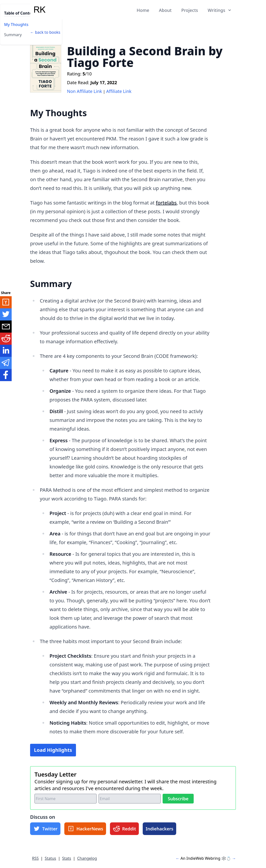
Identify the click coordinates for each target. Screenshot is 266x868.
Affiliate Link (119, 91)
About (165, 10)
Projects (190, 10)
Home (143, 10)
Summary (13, 35)
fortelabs (166, 203)
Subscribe (178, 799)
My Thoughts (16, 25)
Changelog (87, 858)
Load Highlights (53, 750)
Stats (67, 858)
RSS (35, 858)
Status (50, 858)
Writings (220, 10)
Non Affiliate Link (84, 91)
